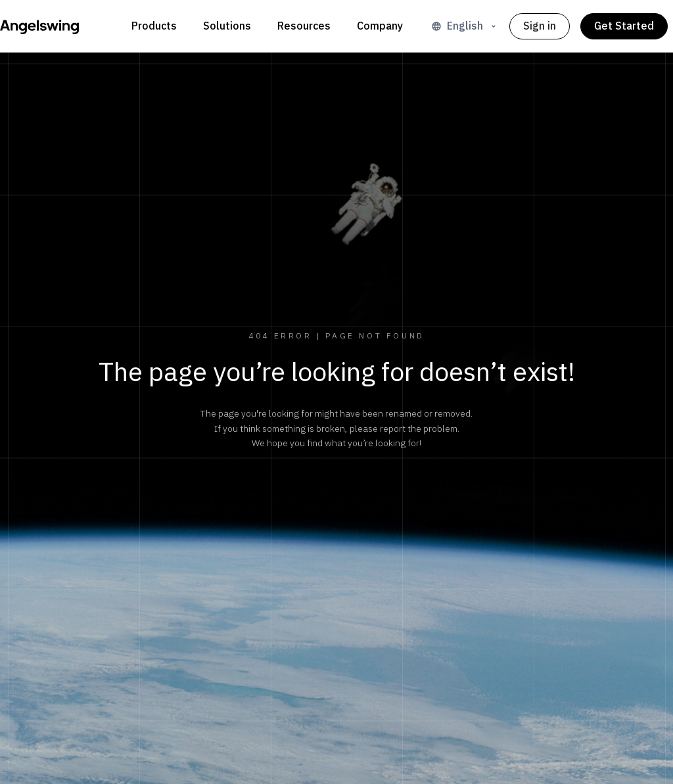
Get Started (624, 26)
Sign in (540, 26)
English (465, 26)
